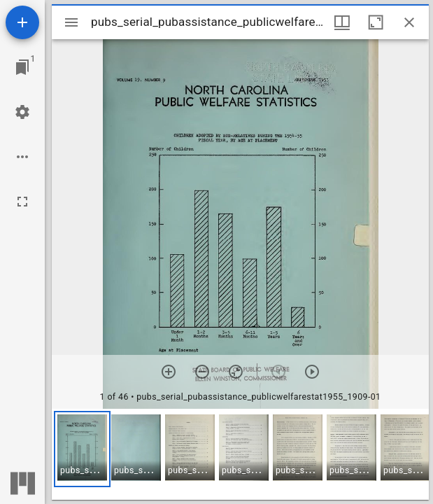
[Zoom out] (202, 372)
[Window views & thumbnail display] (342, 22)
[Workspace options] (22, 157)
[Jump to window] (22, 67)
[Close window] (409, 22)
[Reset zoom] (236, 372)
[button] (82, 449)
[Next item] (312, 372)
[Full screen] (22, 202)
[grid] (240, 454)
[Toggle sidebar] (71, 22)
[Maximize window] (376, 22)
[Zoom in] (169, 372)
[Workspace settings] (22, 112)
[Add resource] (22, 22)
